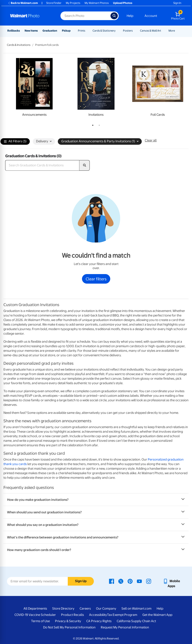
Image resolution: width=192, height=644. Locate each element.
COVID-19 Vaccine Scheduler (35, 615)
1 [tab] (92, 124)
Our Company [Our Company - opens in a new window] (106, 609)
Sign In (177, 3)
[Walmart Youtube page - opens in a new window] (139, 581)
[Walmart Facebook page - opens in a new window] (112, 581)
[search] (85, 165)
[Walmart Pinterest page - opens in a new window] (130, 581)
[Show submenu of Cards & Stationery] (118, 31)
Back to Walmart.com (23, 3)
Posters (128, 31)
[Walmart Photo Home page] (31, 16)
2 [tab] (98, 124)
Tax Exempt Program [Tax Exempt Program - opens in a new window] (122, 615)
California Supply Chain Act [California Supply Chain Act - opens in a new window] (136, 621)
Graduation (50, 31)
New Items (31, 31)
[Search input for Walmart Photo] (85, 16)
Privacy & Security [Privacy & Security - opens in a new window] (68, 621)
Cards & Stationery (104, 31)
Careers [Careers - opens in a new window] (85, 609)
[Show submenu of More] (177, 31)
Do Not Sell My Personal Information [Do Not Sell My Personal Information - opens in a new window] (69, 627)
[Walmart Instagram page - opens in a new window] (149, 581)
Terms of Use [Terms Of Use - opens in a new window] (40, 621)
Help (130, 16)
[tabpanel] (34, 88)
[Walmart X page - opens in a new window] (121, 581)
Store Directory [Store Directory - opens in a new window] (63, 609)
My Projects (73, 3)
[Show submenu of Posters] (135, 31)
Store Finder (54, 3)
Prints (82, 31)
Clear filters (96, 279)
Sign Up (81, 581)
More (172, 31)
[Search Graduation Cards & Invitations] (42, 165)
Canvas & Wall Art (151, 31)
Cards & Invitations (19, 45)
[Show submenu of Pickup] (72, 31)
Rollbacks (14, 31)
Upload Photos (123, 3)
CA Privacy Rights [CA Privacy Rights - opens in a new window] (99, 621)
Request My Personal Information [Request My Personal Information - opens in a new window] (125, 627)
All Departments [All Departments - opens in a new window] (35, 609)
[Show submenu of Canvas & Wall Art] (163, 31)
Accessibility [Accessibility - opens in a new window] (98, 615)
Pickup (66, 31)
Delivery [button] (44, 141)
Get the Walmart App (157, 615)
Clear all (151, 140)
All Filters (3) (15, 142)
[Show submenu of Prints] (87, 31)
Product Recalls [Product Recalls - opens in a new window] (72, 615)
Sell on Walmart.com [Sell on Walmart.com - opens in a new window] (136, 609)
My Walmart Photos (97, 3)
